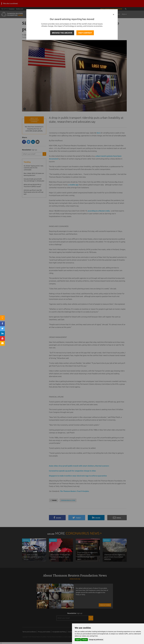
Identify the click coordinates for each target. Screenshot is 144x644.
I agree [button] (78, 640)
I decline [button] (84, 640)
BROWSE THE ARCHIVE (62, 33)
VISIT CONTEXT (85, 33)
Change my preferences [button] (96, 640)
